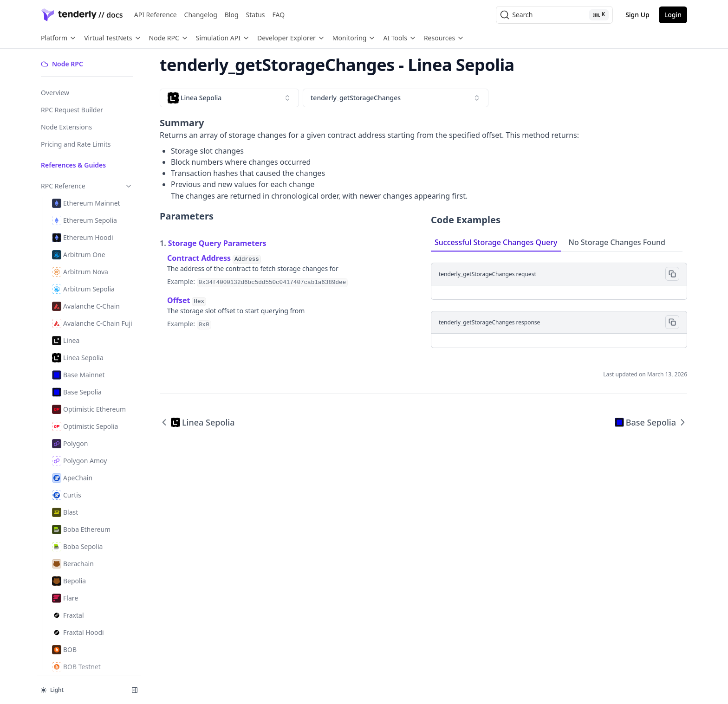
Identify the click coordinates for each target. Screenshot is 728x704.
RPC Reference (87, 186)
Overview (55, 93)
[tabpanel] (559, 300)
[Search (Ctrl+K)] (554, 15)
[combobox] (229, 98)
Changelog (201, 15)
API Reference (156, 15)
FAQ (279, 15)
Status (256, 15)
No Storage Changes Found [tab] (617, 242)
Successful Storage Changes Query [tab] (496, 242)
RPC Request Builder (72, 110)
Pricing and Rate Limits (76, 144)
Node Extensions (66, 127)
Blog (232, 15)
